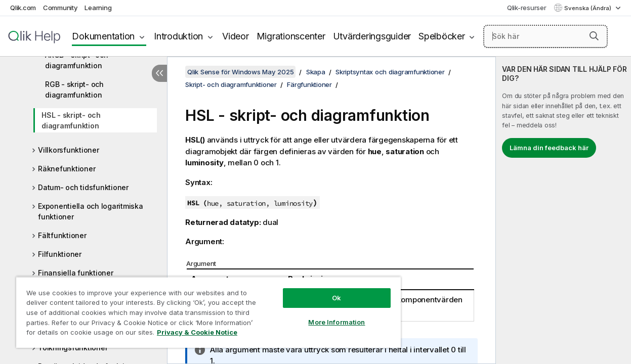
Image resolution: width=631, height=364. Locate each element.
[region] (199, 308)
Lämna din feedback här (549, 148)
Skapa (316, 72)
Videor (236, 36)
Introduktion (178, 36)
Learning (98, 8)
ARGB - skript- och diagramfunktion (77, 60)
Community (60, 8)
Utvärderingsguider (372, 36)
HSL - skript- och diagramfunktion (71, 120)
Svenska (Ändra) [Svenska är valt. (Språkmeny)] (588, 8)
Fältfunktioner (62, 235)
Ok (321, 290)
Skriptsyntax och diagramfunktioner (390, 72)
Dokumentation (103, 36)
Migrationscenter (291, 36)
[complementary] (563, 210)
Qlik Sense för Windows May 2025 (240, 72)
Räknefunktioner (67, 169)
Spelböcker (442, 36)
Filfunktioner (60, 254)
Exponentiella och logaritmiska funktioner (91, 211)
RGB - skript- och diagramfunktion (74, 89)
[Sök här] (545, 36)
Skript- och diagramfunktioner (231, 84)
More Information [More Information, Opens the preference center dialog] (321, 314)
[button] (594, 36)
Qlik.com (23, 8)
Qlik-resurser (527, 8)
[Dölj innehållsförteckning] (159, 73)
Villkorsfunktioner (69, 150)
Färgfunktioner (309, 84)
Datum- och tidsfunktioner (83, 187)
